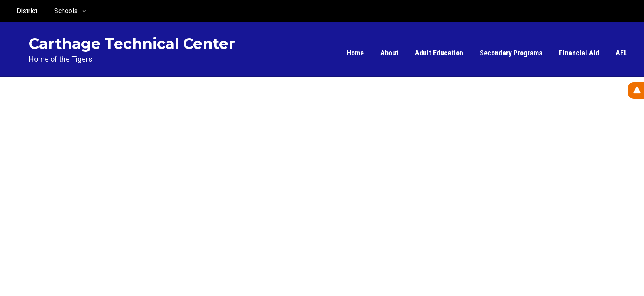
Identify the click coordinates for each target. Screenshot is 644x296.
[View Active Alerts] (636, 90)
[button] (70, 11)
